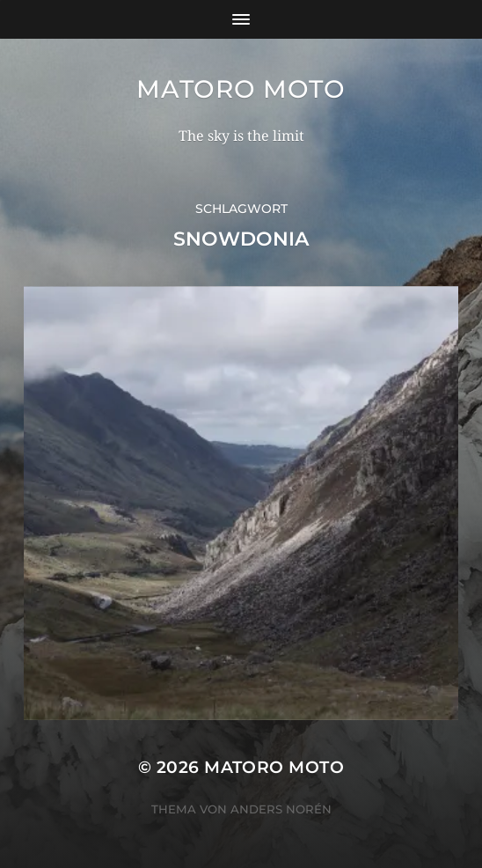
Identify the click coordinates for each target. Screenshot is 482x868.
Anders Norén (281, 809)
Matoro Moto (241, 89)
